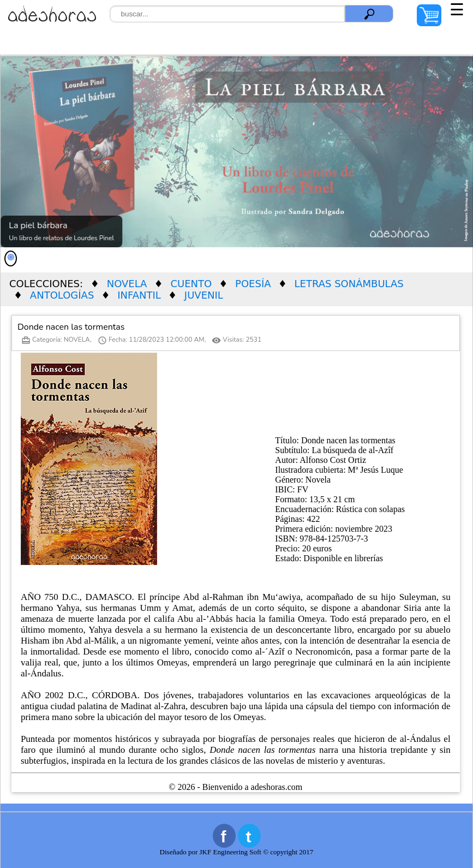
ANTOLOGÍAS (62, 295)
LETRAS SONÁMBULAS (349, 284)
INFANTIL (139, 295)
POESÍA (253, 284)
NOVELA (127, 284)
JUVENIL (204, 295)
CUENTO (191, 284)
